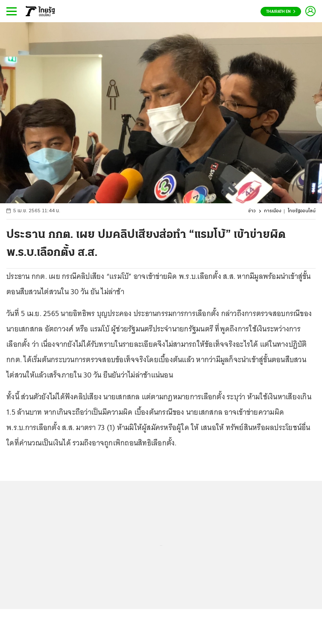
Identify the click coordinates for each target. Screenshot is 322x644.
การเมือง (273, 211)
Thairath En (281, 12)
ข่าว (252, 211)
